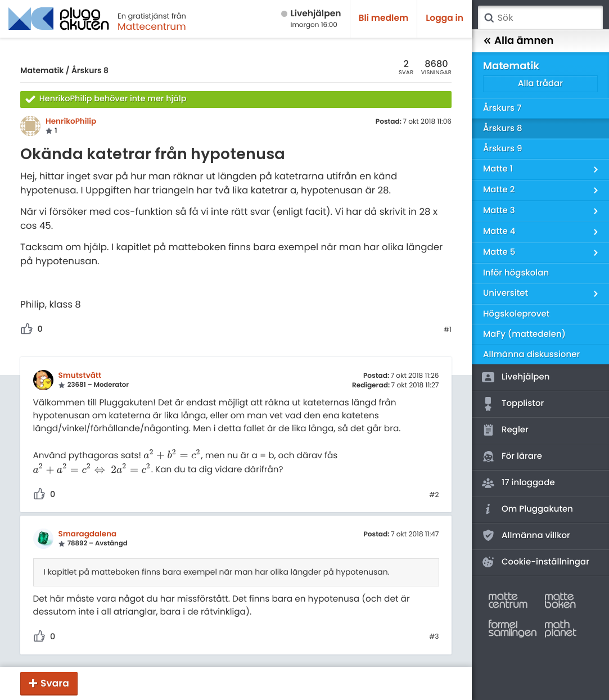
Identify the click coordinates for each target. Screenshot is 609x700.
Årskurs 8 (90, 70)
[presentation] (172, 456)
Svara (55, 683)
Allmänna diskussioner (531, 354)
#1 (448, 330)
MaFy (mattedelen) (524, 334)
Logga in (445, 18)
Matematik (42, 70)
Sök (489, 18)
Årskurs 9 (502, 149)
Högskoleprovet (516, 314)
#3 (434, 637)
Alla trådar (540, 83)
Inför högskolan (516, 273)
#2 (434, 495)
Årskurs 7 (502, 108)
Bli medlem (384, 18)
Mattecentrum (152, 26)
